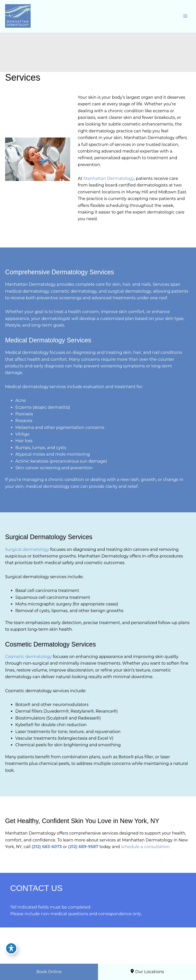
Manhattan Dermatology (109, 178)
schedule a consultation (145, 847)
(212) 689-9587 (83, 847)
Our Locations (147, 972)
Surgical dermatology (27, 549)
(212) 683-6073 (47, 847)
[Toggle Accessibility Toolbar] (11, 948)
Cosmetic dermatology (28, 657)
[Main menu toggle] (185, 16)
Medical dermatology (27, 352)
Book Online (49, 972)
